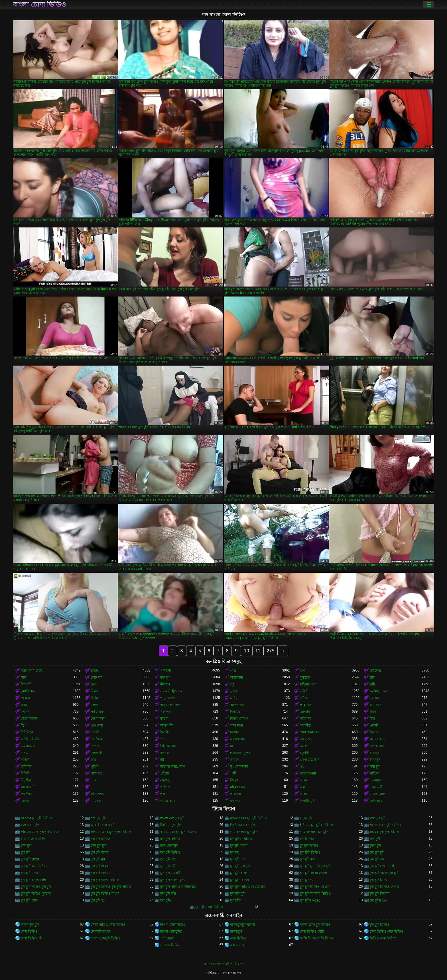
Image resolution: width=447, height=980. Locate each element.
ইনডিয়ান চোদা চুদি (242, 825)
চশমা (94, 780)
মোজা (25, 801)
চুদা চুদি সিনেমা (379, 894)
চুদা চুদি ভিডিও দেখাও (384, 887)
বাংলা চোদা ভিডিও (40, 5)
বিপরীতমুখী (308, 801)
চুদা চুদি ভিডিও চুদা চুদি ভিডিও (111, 887)
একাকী (374, 725)
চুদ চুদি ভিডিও (309, 846)
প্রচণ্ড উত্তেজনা (310, 760)
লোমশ (25, 712)
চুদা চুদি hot (168, 859)
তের (94, 684)
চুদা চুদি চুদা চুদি (240, 866)
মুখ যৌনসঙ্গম (239, 767)
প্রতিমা (165, 773)
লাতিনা (374, 773)
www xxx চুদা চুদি (172, 818)
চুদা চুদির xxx (378, 900)
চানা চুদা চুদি (99, 846)
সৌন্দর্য (305, 698)
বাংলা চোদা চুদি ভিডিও (315, 925)
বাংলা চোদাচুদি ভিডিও (106, 938)
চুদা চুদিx (166, 900)
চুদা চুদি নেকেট (170, 873)
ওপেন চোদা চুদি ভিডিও (385, 825)
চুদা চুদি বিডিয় (239, 880)
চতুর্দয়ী (304, 753)
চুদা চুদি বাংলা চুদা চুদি (384, 873)
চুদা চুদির (236, 900)
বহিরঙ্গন (305, 719)
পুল (163, 794)
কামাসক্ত (375, 705)
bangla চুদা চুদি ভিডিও (36, 818)
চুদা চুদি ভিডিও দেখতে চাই (248, 887)
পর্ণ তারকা (97, 712)
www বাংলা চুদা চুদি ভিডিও (248, 818)
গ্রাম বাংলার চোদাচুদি (314, 832)
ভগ (302, 671)
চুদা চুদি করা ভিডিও (34, 866)
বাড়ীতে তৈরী (30, 739)
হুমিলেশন (97, 794)
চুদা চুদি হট (98, 900)
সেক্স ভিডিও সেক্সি (312, 931)
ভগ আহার (377, 746)
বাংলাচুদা (236, 931)
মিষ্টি (372, 719)
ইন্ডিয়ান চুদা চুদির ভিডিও (316, 825)
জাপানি (305, 712)
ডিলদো (374, 732)
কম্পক (164, 753)
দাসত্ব (25, 753)
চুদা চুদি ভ (306, 880)
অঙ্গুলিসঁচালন (171, 705)
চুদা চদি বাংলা (100, 852)
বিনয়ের (235, 712)
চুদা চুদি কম (377, 859)
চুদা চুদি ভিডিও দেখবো (315, 887)
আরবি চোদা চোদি (103, 825)
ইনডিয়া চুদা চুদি (170, 825)
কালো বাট (28, 787)
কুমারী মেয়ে (29, 691)
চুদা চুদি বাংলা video (314, 873)
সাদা (24, 677)
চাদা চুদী (375, 839)
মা (231, 746)
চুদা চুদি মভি (168, 894)
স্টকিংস (96, 698)
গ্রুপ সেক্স (97, 725)
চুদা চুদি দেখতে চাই (382, 866)
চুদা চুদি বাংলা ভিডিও (105, 880)
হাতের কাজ (377, 739)
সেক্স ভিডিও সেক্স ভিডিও (387, 931)
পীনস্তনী (165, 671)
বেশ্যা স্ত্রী (96, 753)
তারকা (234, 760)
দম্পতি (95, 746)
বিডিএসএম (168, 746)
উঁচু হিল (26, 780)
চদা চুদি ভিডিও (170, 839)
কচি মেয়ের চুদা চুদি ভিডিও (178, 832)
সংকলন (165, 712)
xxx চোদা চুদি (30, 825)
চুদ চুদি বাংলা (239, 846)
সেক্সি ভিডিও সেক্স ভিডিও (108, 925)
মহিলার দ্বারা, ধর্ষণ (172, 767)
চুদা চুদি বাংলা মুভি (172, 880)
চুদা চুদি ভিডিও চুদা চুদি (36, 887)
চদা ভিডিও (307, 839)
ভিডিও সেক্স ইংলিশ (383, 938)
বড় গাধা (236, 801)
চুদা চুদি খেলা (99, 866)
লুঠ (232, 684)
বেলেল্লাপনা (308, 773)
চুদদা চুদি (375, 846)
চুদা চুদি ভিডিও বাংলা (105, 894)
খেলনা (25, 698)
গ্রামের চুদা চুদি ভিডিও (384, 832)
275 (270, 651)
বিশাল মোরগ (239, 719)
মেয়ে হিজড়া (29, 719)
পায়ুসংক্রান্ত (168, 698)
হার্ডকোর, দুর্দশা (240, 753)
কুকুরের (305, 677)
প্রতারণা (235, 794)
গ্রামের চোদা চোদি (33, 839)
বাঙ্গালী (26, 760)
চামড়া (373, 712)
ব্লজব (94, 671)
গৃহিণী (95, 767)
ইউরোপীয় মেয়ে (32, 671)
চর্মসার (234, 732)
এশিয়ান (235, 698)
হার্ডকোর (375, 671)
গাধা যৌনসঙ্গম (310, 732)
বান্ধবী (95, 732)
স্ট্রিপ (24, 725)
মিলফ (95, 691)
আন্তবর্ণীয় (167, 725)
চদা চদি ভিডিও (101, 839)
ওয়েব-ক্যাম (168, 801)
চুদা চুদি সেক (29, 900)
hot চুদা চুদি (98, 818)
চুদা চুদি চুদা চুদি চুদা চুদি (315, 866)
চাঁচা (372, 677)
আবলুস (375, 760)
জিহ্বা (234, 780)
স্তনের (304, 780)
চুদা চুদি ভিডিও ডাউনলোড (178, 887)
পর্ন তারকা (167, 938)
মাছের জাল (377, 794)
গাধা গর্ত (96, 773)
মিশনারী (26, 684)
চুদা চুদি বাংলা (239, 873)
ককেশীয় (305, 725)
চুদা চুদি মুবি (238, 894)
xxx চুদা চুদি (377, 818)
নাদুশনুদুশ (166, 780)
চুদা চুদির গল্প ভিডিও (209, 907)
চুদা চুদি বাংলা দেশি (33, 880)
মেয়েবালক (98, 719)
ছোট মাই (96, 677)
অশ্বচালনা (236, 677)
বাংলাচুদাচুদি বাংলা (242, 925)
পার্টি (233, 773)
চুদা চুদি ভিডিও (379, 925)
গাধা (233, 671)
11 (258, 651)
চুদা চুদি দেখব (30, 873)
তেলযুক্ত (375, 780)
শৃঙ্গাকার (375, 698)
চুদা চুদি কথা (308, 859)
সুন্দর (234, 691)
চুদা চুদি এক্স (238, 859)
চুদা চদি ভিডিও (170, 852)
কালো (164, 719)
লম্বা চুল (375, 767)
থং (302, 767)
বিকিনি (25, 773)
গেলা (303, 794)
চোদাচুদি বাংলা (100, 931)
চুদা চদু (234, 852)
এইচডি (305, 691)
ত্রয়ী (372, 684)
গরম (24, 705)
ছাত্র (93, 760)
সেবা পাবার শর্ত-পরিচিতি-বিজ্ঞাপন (223, 964)
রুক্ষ (303, 787)
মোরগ (304, 746)
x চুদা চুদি (306, 818)
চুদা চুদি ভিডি (378, 880)
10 (247, 651)
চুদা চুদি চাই (168, 866)
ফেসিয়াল (97, 739)
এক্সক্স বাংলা (238, 945)
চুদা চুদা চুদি (377, 852)
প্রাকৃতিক (306, 705)
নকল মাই (376, 787)
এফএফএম (237, 739)
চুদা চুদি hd (98, 859)
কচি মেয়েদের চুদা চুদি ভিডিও (40, 832)
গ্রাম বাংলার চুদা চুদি (243, 832)
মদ (93, 787)
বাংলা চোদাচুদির (171, 931)
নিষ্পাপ (165, 684)
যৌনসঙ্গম (376, 801)
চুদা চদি (26, 852)
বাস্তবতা (375, 753)
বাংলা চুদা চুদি (30, 925)
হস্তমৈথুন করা (378, 691)
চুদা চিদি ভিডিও (310, 852)
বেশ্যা (94, 705)
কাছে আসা (307, 739)
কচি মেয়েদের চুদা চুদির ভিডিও (111, 832)
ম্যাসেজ (96, 801)
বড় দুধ (165, 677)
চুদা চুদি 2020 (30, 859)
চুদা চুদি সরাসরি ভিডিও (315, 894)
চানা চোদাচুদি (169, 846)
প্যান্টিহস (27, 794)
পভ (163, 739)
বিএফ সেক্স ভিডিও (173, 925)
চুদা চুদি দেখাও (100, 873)
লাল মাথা (236, 725)
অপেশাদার (237, 705)
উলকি (164, 732)
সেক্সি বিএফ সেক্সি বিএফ (316, 938)
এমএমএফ (28, 746)
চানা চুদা (26, 846)
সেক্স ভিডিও (29, 931)
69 (162, 760)
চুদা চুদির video (310, 900)
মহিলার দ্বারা (308, 684)
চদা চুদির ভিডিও (241, 839)
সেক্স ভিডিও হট (32, 938)
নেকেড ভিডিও (170, 945)
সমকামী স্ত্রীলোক (171, 691)
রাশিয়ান (26, 767)
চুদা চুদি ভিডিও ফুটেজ (36, 894)
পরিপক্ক (165, 787)
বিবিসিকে (27, 732)
